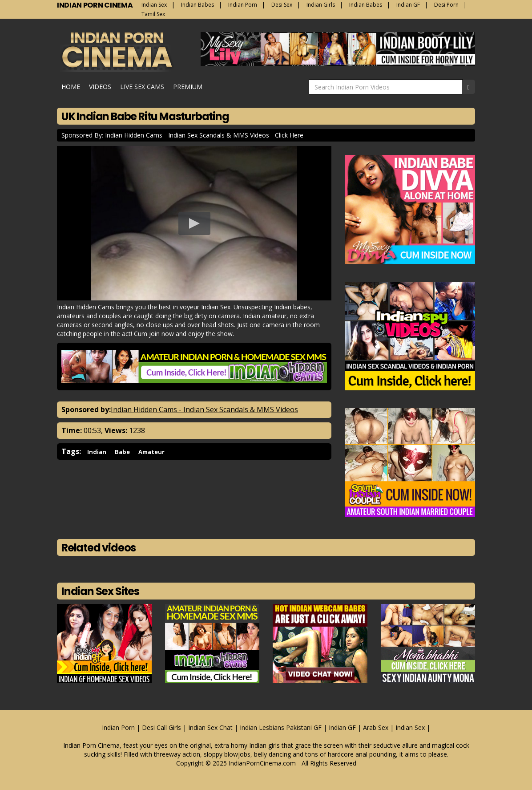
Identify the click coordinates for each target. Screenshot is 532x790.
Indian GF (408, 5)
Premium (188, 87)
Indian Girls (321, 5)
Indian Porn (243, 5)
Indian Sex (154, 5)
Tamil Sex (153, 14)
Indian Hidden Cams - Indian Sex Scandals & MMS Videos (204, 409)
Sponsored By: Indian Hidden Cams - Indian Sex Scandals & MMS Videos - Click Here (182, 135)
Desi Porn (446, 5)
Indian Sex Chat (210, 727)
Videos (100, 87)
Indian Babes (197, 5)
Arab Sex (376, 727)
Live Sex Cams (142, 87)
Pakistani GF (304, 727)
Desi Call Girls (161, 727)
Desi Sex (282, 5)
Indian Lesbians (262, 727)
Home (71, 87)
